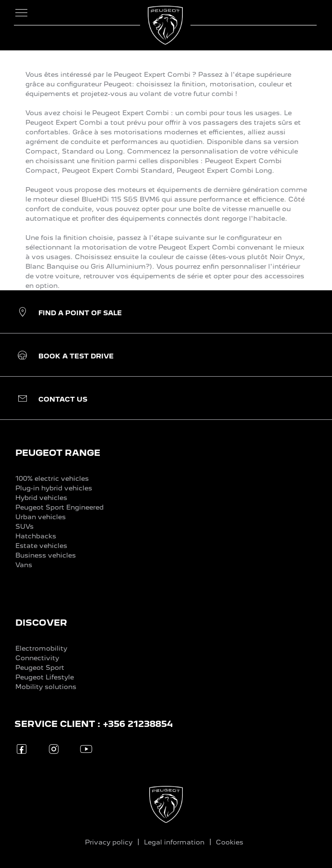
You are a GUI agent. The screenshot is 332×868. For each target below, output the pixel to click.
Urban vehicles (41, 517)
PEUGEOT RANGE (58, 453)
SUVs (24, 526)
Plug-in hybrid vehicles (54, 488)
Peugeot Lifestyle (45, 677)
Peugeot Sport (40, 667)
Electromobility (41, 648)
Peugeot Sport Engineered (59, 507)
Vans (24, 565)
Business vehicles (46, 555)
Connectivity (37, 658)
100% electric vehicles (52, 478)
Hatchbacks (36, 536)
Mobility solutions (46, 687)
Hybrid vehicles (41, 498)
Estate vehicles (41, 546)
